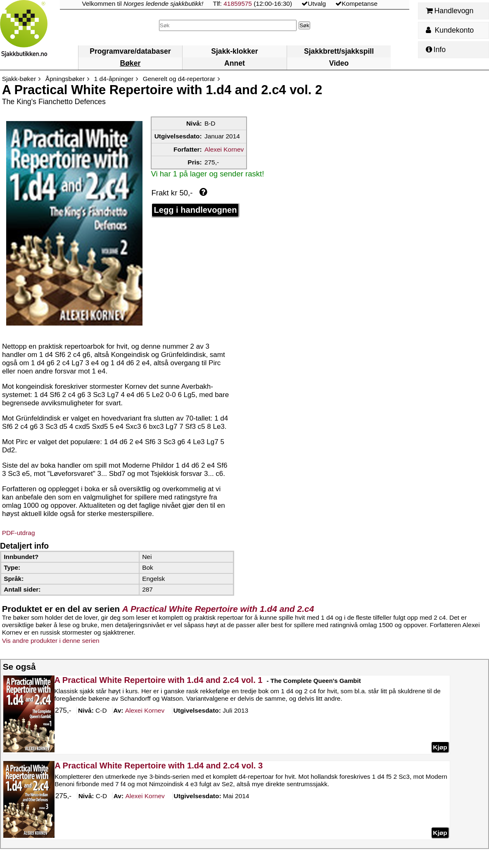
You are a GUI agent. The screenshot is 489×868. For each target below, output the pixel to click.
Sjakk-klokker (234, 51)
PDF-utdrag (19, 533)
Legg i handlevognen (195, 210)
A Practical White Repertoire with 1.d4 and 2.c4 (218, 609)
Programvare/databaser (130, 51)
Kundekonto (450, 30)
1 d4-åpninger (114, 79)
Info (436, 50)
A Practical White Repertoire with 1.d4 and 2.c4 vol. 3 (159, 766)
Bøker (130, 63)
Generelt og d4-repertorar (179, 79)
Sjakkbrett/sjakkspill (339, 51)
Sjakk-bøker (19, 79)
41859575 (238, 4)
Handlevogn (450, 11)
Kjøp (440, 747)
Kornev (144, 711)
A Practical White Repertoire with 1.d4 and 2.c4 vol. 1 (158, 680)
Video (339, 63)
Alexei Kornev (224, 149)
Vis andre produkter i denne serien (51, 641)
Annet (235, 63)
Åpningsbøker (65, 79)
